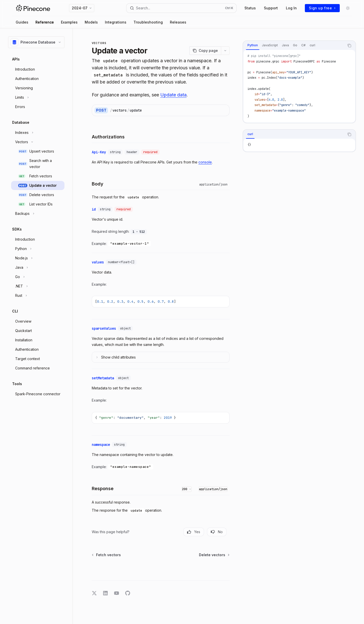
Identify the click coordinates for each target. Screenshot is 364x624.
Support (271, 8)
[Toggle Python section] (38, 249)
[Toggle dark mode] (348, 8)
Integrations (116, 22)
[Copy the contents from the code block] (349, 46)
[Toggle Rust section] (38, 296)
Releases (178, 22)
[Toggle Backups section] (38, 214)
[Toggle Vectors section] (38, 142)
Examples (69, 22)
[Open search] (181, 8)
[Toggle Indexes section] (38, 133)
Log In (291, 8)
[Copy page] (205, 51)
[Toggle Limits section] (38, 97)
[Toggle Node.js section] (38, 258)
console (205, 162)
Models (91, 22)
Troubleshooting (148, 22)
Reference (45, 22)
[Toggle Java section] (38, 267)
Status (250, 8)
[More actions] (225, 51)
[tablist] (294, 46)
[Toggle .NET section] (38, 286)
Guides (22, 22)
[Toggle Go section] (38, 277)
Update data (173, 95)
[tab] (253, 45)
